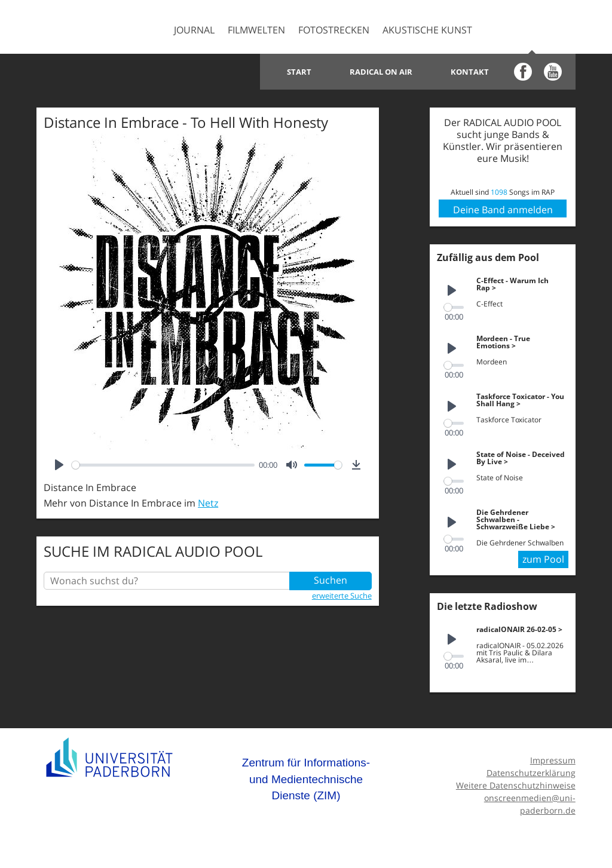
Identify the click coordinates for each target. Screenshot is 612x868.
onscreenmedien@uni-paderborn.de (530, 801)
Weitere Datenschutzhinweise (516, 782)
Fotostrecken (334, 30)
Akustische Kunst (427, 30)
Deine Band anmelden (503, 210)
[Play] (59, 465)
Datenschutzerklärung (531, 770)
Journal (194, 30)
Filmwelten (256, 30)
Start (299, 72)
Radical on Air (381, 72)
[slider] (163, 465)
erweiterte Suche (342, 596)
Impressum (553, 757)
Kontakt (470, 72)
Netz (208, 503)
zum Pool (543, 557)
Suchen (331, 581)
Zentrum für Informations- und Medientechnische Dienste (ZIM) (306, 776)
